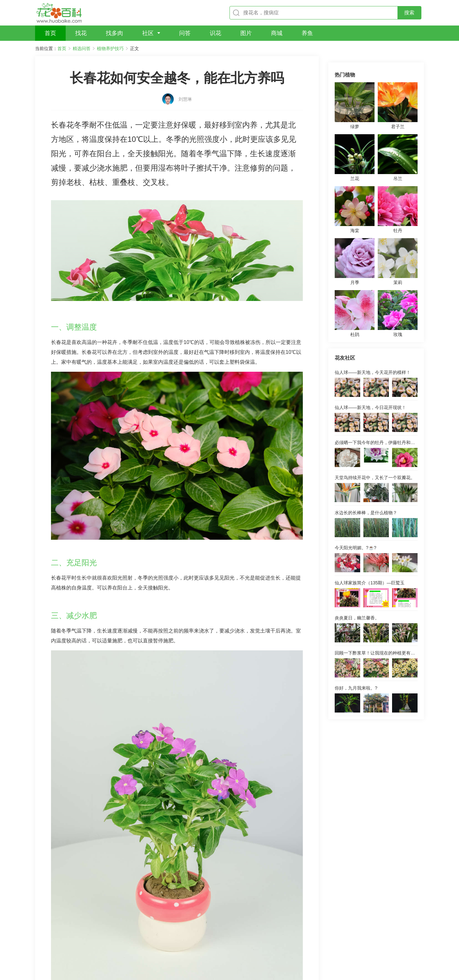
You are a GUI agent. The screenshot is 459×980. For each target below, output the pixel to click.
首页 (62, 48)
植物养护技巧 (110, 48)
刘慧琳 (185, 88)
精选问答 (82, 48)
